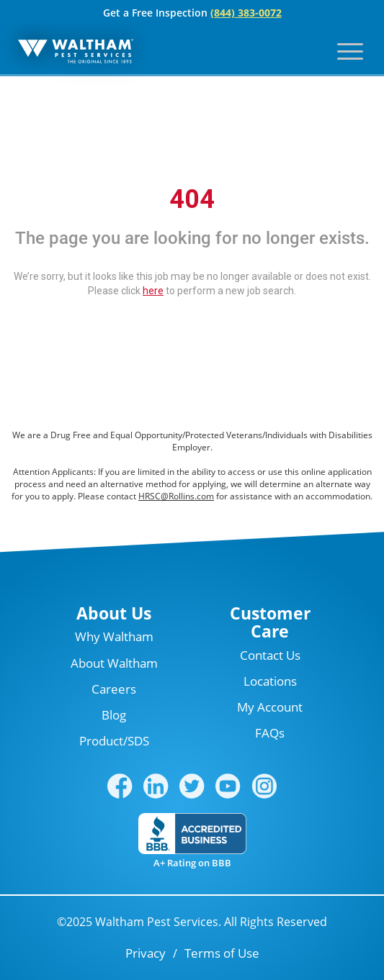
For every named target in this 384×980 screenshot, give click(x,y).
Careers (114, 689)
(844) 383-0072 (246, 13)
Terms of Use (222, 953)
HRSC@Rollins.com (176, 496)
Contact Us (270, 655)
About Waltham (114, 663)
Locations (270, 681)
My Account (270, 707)
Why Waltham (114, 636)
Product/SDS (114, 741)
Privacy (146, 953)
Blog (114, 715)
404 (192, 199)
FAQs (270, 733)
